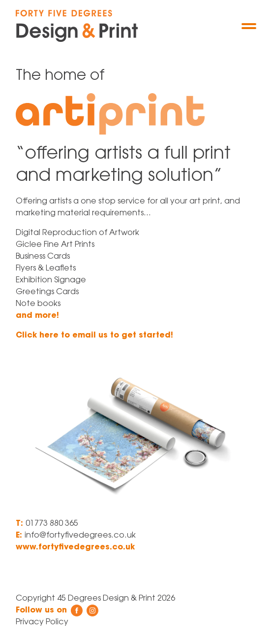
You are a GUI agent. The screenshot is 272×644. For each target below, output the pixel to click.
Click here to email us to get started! (94, 336)
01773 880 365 (52, 524)
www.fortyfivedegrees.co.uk (75, 547)
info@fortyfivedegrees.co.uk (80, 536)
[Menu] (249, 26)
